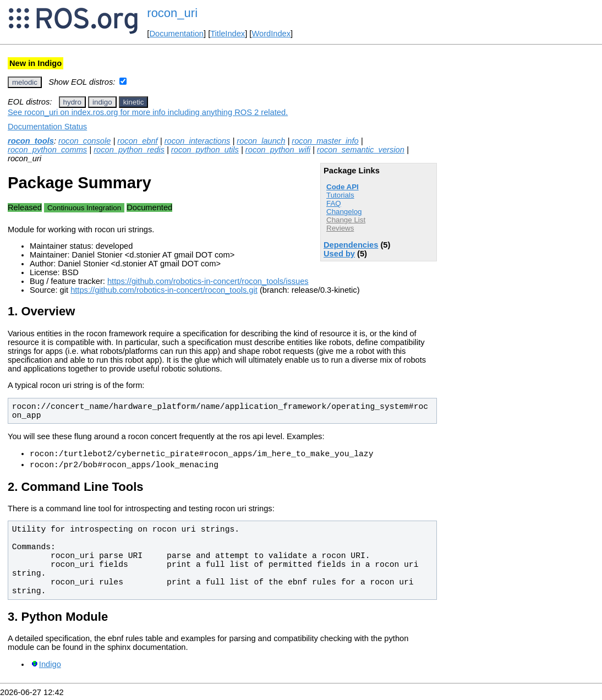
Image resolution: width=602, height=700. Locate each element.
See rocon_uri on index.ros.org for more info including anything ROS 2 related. (148, 112)
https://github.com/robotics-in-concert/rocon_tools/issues (208, 281)
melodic (25, 82)
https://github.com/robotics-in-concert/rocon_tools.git (164, 290)
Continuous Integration (84, 208)
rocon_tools (31, 141)
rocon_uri (172, 13)
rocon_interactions (198, 141)
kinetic (134, 102)
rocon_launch (261, 141)
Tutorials (340, 195)
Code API (343, 187)
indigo (102, 102)
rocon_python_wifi (278, 150)
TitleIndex (228, 34)
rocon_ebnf (137, 141)
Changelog (344, 212)
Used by (339, 254)
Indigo (50, 668)
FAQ (334, 203)
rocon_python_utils (205, 150)
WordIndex (271, 34)
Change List (346, 220)
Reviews (340, 228)
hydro (72, 102)
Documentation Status (47, 127)
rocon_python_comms (47, 150)
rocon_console (84, 141)
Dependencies (351, 245)
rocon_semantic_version (361, 150)
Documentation (176, 34)
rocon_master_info (325, 141)
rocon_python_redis (129, 150)
